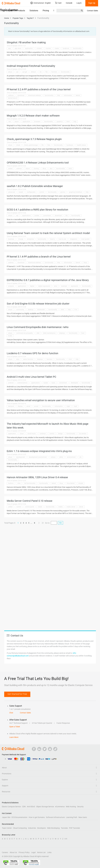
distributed (41, 310)
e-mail (36, 406)
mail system (85, 239)
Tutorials (64, 828)
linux (85, 263)
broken (37, 216)
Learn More (14, 737)
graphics (60, 122)
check (18, 145)
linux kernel (71, 483)
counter (48, 48)
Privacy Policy (24, 852)
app (9, 48)
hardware (70, 145)
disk (38, 333)
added (10, 169)
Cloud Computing (20, 828)
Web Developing (53, 828)
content (39, 48)
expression (75, 286)
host (83, 333)
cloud (22, 434)
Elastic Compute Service (11, 807)
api (17, 216)
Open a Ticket (15, 727)
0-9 (66, 839)
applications (26, 216)
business (11, 239)
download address (35, 95)
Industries (32, 828)
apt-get (25, 72)
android (11, 383)
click (19, 483)
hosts (10, 336)
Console (69, 3)
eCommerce (60, 807)
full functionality (30, 483)
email (28, 406)
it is (76, 310)
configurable (31, 192)
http (59, 95)
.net (9, 122)
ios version (83, 434)
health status (81, 145)
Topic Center (7, 828)
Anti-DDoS (31, 807)
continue (43, 434)
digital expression (44, 286)
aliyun (10, 72)
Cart (58, 3)
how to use (62, 239)
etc (41, 72)
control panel (29, 507)
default (33, 72)
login (68, 406)
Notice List (41, 852)
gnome (63, 192)
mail (75, 406)
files (49, 145)
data (18, 359)
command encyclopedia (24, 333)
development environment (38, 457)
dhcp (44, 169)
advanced (12, 192)
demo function (28, 359)
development (21, 457)
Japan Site (6, 817)
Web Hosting (71, 807)
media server (71, 507)
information (68, 95)
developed (74, 383)
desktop (31, 310)
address (11, 95)
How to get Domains (37, 817)
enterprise (30, 239)
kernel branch (13, 98)
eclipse (53, 457)
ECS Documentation (19, 817)
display (20, 406)
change (21, 239)
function (54, 72)
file (46, 72)
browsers (37, 122)
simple (81, 483)
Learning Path (72, 817)
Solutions (34, 11)
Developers (42, 828)
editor (61, 457)
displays (62, 333)
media (61, 507)
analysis (11, 286)
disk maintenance (49, 333)
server (81, 507)
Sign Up (92, 3)
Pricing (46, 11)
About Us (13, 852)
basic (53, 383)
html (68, 122)
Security (80, 807)
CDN (24, 807)
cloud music (32, 434)
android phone (22, 383)
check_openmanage (31, 145)
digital (32, 286)
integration (74, 239)
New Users (83, 817)
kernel (78, 95)
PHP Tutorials (74, 828)
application (29, 48)
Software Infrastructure (55, 817)
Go (61, 523)
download (21, 95)
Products (21, 11)
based (21, 192)
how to (52, 239)
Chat (11, 713)
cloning (36, 169)
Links (49, 852)
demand (11, 406)
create (57, 48)
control (42, 192)
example (64, 286)
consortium (47, 216)
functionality (77, 48)
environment (71, 457)
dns (51, 169)
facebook (66, 48)
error (56, 286)
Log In (79, 3)
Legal (33, 852)
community (20, 310)
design (60, 434)
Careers (5, 852)
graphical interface (75, 192)
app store (18, 48)
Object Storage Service (45, 807)
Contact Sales (92, 11)
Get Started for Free (17, 694)
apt (17, 72)
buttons (11, 483)
